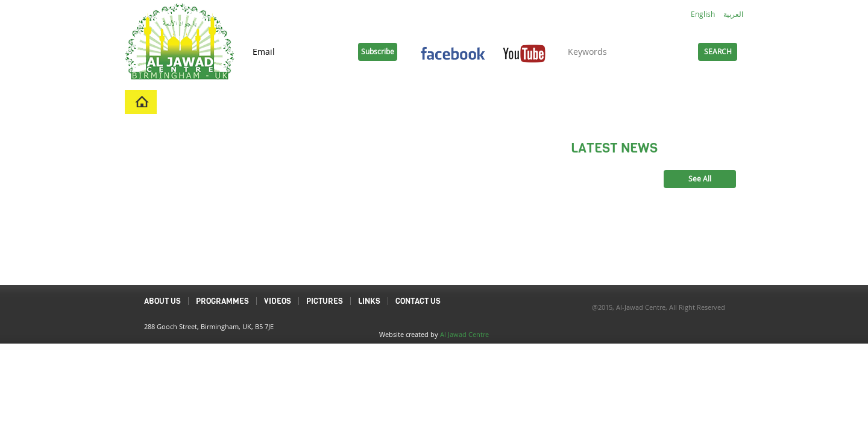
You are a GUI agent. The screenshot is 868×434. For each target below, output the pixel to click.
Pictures (433, 102)
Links (564, 102)
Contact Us (503, 102)
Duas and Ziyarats (643, 102)
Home (180, 102)
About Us (235, 102)
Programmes (308, 102)
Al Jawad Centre (464, 334)
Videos (376, 102)
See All (700, 179)
